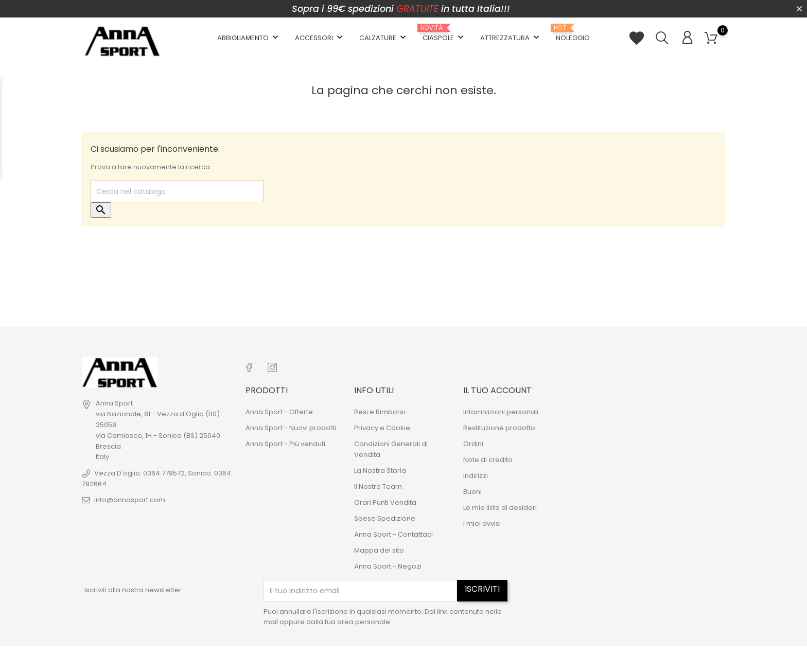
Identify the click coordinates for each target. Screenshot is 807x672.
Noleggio (573, 33)
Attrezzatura (511, 38)
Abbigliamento (249, 38)
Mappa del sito (379, 550)
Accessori (320, 38)
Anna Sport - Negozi (388, 566)
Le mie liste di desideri (500, 508)
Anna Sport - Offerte (279, 412)
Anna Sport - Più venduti (285, 444)
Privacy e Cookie (382, 428)
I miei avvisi (482, 524)
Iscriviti (482, 589)
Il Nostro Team (378, 487)
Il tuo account (497, 390)
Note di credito (488, 460)
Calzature (384, 38)
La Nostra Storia (380, 471)
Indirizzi (476, 476)
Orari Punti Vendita (385, 502)
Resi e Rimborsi (380, 412)
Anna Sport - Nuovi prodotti (291, 428)
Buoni (472, 492)
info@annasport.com (130, 500)
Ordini (473, 444)
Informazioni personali (501, 412)
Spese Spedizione (385, 518)
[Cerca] (177, 191)
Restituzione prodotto (499, 428)
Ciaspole (444, 34)
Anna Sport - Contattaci (393, 534)
